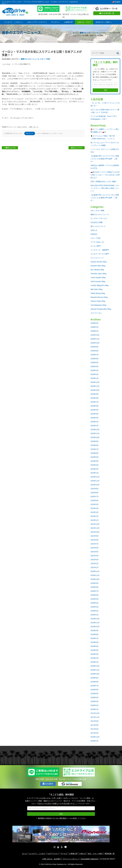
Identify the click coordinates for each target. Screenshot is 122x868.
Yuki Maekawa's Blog (98, 305)
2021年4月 (95, 556)
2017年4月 (95, 733)
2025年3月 (95, 370)
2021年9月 (95, 536)
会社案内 (48, 784)
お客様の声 (69, 22)
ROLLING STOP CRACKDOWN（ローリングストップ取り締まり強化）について (105, 188)
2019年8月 (95, 634)
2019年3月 (95, 654)
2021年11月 (95, 528)
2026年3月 (95, 323)
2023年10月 (95, 437)
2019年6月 (95, 642)
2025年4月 (95, 366)
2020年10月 (95, 579)
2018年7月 (95, 686)
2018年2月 (95, 705)
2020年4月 (95, 603)
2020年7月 (95, 591)
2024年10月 (95, 390)
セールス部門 (96, 246)
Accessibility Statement (89, 859)
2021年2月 (95, 564)
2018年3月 (95, 701)
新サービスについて (98, 226)
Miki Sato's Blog (96, 289)
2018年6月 (95, 690)
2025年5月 (95, 363)
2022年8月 (95, 493)
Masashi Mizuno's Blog (99, 297)
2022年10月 (95, 485)
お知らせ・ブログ (84, 22)
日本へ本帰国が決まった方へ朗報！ (104, 182)
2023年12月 (95, 430)
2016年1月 (95, 741)
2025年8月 (95, 351)
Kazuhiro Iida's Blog (98, 266)
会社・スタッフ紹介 (95, 853)
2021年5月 (95, 552)
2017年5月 (95, 729)
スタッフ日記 (45, 59)
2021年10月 (95, 532)
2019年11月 (95, 623)
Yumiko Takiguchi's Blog (99, 285)
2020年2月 (95, 611)
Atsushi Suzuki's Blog (98, 262)
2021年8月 (95, 540)
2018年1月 (95, 709)
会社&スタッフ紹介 (104, 22)
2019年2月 (95, 658)
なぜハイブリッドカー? (37, 22)
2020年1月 (95, 615)
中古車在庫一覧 (107, 13)
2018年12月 (95, 666)
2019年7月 (95, 638)
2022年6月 (95, 500)
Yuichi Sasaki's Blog (98, 278)
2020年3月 (95, 607)
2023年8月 (95, 445)
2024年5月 (95, 410)
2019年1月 (95, 662)
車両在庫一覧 (110, 853)
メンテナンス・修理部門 (100, 250)
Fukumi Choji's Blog (98, 301)
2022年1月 (95, 520)
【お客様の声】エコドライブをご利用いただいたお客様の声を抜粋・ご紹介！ (105, 159)
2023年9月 (95, 441)
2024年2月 (95, 422)
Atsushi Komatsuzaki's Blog (101, 309)
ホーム (75, 33)
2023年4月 (95, 461)
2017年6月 (95, 725)
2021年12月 (95, 524)
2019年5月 (95, 646)
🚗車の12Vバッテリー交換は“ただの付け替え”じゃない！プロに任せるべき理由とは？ (105, 175)
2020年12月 (95, 571)
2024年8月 (95, 398)
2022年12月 (95, 477)
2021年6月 (95, 548)
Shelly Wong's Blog (98, 293)
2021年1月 (95, 567)
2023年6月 (95, 453)
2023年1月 (95, 473)
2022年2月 (95, 516)
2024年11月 (95, 386)
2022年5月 (95, 504)
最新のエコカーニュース (89, 33)
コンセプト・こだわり (13, 22)
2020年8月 (95, 587)
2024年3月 (95, 418)
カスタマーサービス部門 (100, 254)
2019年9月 (95, 630)
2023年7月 (95, 449)
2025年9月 (95, 347)
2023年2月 (95, 469)
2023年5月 (95, 457)
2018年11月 (95, 670)
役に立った (30, 133)
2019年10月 (95, 627)
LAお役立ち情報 (97, 222)
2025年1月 (95, 378)
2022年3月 (95, 512)
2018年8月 (95, 682)
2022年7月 (95, 497)
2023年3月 (95, 465)
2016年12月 (95, 737)
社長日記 (94, 234)
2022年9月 (95, 489)
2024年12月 (95, 382)
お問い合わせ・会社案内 (51, 859)
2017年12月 (95, 713)
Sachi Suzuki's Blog (98, 281)
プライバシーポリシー (71, 859)
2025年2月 (95, 374)
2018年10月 (95, 674)
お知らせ (94, 230)
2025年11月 (95, 339)
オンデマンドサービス (99, 218)
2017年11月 (95, 717)
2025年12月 (95, 335)
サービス (56, 22)
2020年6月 (95, 595)
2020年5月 (95, 599)
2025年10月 (95, 343)
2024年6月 (95, 406)
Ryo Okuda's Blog (97, 270)
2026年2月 (95, 327)
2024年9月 (95, 394)
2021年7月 (95, 544)
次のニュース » (77, 148)
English (116, 2)
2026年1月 (95, 331)
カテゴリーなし (96, 313)
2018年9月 (95, 678)
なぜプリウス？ (53, 853)
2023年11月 (95, 433)
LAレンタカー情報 (97, 211)
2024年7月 (95, 402)
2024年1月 (95, 426)
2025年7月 (95, 355)
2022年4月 (95, 508)
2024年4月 (95, 414)
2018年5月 (95, 694)
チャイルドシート (97, 258)
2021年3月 (95, 560)
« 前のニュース (10, 148)
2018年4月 (95, 697)
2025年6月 (95, 359)
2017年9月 (95, 721)
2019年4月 (95, 650)
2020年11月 (95, 575)
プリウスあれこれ (97, 242)
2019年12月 (95, 619)
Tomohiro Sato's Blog (98, 274)
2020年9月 (95, 583)
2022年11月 (95, 481)
